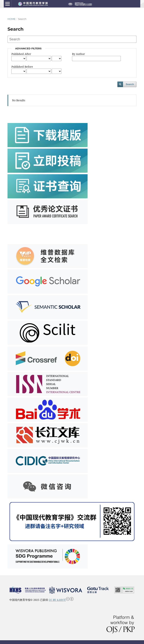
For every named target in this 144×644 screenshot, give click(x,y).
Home (12, 19)
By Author (78, 54)
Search (130, 84)
